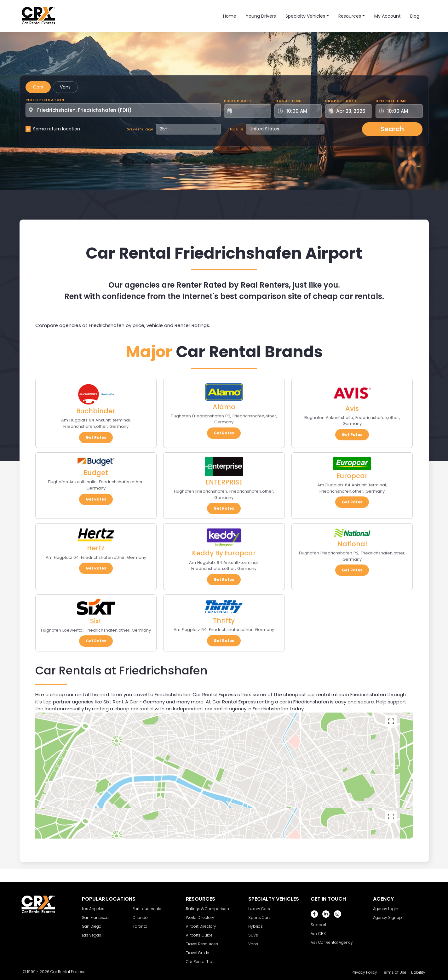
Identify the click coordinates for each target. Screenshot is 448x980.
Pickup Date (238, 101)
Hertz (96, 548)
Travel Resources (202, 944)
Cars (38, 87)
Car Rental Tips (200, 962)
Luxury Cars (259, 909)
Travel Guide (198, 953)
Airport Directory (201, 926)
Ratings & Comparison (207, 909)
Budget (96, 473)
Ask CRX (318, 934)
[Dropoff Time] (403, 111)
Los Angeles (93, 909)
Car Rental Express (68, 972)
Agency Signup (388, 917)
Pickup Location (45, 100)
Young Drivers (261, 16)
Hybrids (256, 926)
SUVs (253, 935)
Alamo (224, 407)
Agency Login (386, 909)
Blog (415, 16)
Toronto (140, 926)
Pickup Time (288, 101)
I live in (236, 129)
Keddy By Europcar (224, 553)
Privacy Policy (364, 972)
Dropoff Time (391, 101)
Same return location (57, 129)
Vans (65, 87)
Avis (352, 408)
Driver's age (140, 129)
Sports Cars (259, 917)
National (352, 544)
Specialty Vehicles (305, 16)
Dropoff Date (341, 101)
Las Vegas (92, 935)
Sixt (96, 621)
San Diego (92, 926)
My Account (388, 16)
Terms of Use (394, 972)
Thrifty (224, 620)
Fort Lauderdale (147, 909)
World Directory (200, 917)
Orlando (140, 917)
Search (392, 129)
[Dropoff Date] (352, 111)
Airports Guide (199, 935)
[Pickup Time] (302, 111)
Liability (418, 972)
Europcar (352, 476)
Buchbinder (96, 411)
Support (319, 925)
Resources (350, 16)
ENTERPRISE (224, 482)
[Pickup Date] (251, 111)
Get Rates (96, 437)
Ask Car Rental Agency (332, 942)
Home (230, 16)
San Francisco (95, 917)
